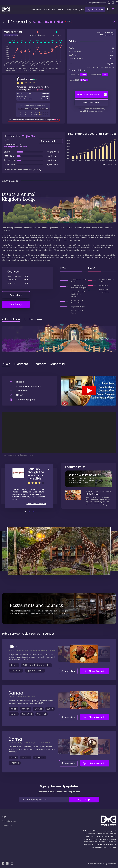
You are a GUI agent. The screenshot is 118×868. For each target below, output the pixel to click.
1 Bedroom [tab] (21, 370)
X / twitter (117, 3)
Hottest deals (50, 9)
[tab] (11, 639)
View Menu (68, 677)
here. (42, 76)
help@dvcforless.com (96, 3)
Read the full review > (36, 509)
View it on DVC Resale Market (92, 100)
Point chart (16, 301)
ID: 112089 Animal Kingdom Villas (33, 120)
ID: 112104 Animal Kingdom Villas (33, 118)
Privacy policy (7, 825)
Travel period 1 (51, 147)
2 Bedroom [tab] (39, 370)
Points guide (78, 9)
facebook (113, 3)
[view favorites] (113, 9)
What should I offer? (91, 108)
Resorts (61, 9)
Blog (69, 9)
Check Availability (95, 677)
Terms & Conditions (9, 821)
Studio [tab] (6, 370)
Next (112, 170)
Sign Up (95, 9)
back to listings (3, 22)
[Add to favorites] (114, 22)
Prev (102, 170)
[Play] (89, 396)
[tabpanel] (59, 418)
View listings (36, 9)
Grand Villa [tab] (57, 370)
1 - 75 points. (37, 95)
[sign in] (108, 9)
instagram (109, 3)
